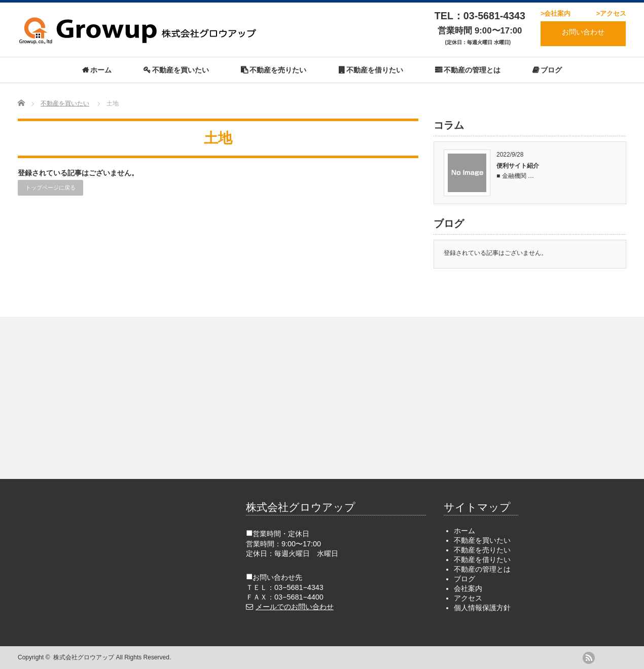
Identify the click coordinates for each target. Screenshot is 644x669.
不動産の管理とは (472, 70)
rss (589, 658)
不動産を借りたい (375, 70)
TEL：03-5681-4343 (480, 16)
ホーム (101, 70)
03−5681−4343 (299, 587)
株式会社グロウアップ (84, 657)
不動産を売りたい (278, 70)
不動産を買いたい (181, 70)
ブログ (551, 70)
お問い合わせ (583, 32)
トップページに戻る (50, 188)
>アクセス (611, 14)
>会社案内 (556, 14)
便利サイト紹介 (518, 166)
